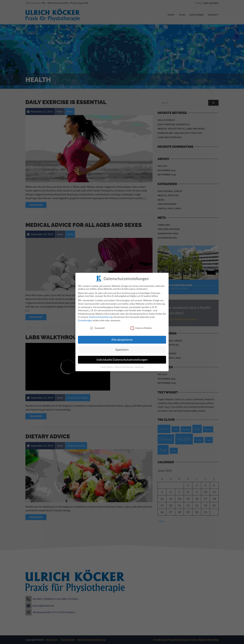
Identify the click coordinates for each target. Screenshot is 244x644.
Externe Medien (141, 326)
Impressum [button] (139, 365)
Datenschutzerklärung (101, 315)
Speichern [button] (122, 348)
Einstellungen (85, 319)
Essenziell (97, 326)
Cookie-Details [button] (107, 365)
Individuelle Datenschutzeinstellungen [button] (122, 358)
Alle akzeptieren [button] (122, 338)
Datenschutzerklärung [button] (124, 365)
